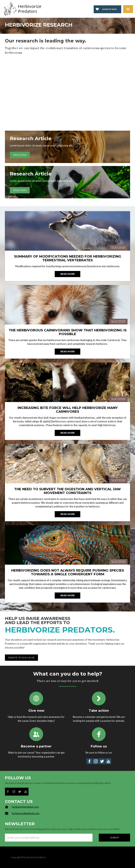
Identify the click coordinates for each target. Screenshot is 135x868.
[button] (128, 9)
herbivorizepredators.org (25, 807)
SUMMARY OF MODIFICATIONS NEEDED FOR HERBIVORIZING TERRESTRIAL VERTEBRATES (68, 258)
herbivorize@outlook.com (26, 813)
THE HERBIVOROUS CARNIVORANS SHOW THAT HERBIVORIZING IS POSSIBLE (68, 332)
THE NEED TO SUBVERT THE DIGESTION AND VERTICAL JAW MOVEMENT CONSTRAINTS (67, 491)
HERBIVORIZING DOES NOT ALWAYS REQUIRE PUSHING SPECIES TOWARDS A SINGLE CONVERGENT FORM (68, 572)
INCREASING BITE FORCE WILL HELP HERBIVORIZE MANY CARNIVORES (68, 410)
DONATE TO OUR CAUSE (21, 658)
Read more (68, 274)
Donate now (109, 9)
